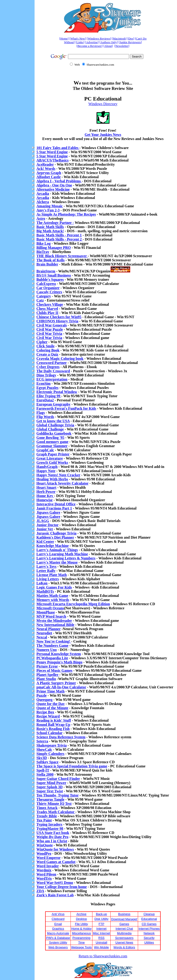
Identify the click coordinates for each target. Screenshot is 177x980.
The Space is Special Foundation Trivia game (72, 766)
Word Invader (48, 866)
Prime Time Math (50, 691)
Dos (131, 38)
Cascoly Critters (49, 292)
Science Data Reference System (61, 737)
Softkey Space (47, 762)
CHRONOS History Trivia (57, 321)
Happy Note (46, 471)
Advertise (92, 42)
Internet (101, 929)
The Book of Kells (50, 260)
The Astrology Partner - (55, 223)
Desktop (81, 919)
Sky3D (42, 758)
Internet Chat (124, 929)
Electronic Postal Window (57, 392)
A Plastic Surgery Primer (56, 683)
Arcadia (43, 194)
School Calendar (49, 733)
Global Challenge (50, 429)
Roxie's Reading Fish (53, 729)
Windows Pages (103, 904)
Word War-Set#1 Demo (55, 883)
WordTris (44, 878)
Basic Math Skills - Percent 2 (60, 239)
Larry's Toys (46, 566)
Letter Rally (46, 571)
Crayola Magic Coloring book (60, 359)
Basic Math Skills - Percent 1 (59, 235)
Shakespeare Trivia (52, 745)
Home (64, 38)
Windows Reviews (99, 38)
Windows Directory (103, 104)
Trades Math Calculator (56, 812)
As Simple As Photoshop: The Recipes (66, 214)
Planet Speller (48, 675)
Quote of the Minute (52, 708)
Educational (149, 919)
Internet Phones (149, 929)
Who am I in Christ (52, 841)
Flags (41, 413)
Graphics (58, 929)
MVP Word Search (51, 616)
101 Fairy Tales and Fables (58, 148)
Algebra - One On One (54, 185)
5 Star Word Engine (52, 152)
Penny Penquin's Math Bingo (59, 662)
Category (44, 296)
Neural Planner (49, 629)
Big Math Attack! (50, 231)
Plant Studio (46, 679)
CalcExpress (46, 284)
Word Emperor (49, 858)
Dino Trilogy (46, 375)
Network (149, 933)
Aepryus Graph (49, 173)
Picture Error (47, 666)
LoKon (42, 583)
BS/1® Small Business (54, 275)
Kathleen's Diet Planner (55, 537)
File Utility (81, 924)
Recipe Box (45, 712)
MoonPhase (46, 612)
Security (149, 938)
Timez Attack (47, 808)
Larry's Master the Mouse (57, 562)
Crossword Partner (52, 363)
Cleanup (149, 914)
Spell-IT (43, 770)
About (108, 46)
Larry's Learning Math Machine (62, 554)
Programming (81, 938)
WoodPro (44, 853)
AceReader (45, 164)
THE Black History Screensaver (62, 256)
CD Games (149, 924)
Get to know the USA (53, 421)
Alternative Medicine (53, 189)
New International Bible (55, 625)
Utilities (149, 942)
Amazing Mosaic (50, 206)
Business (124, 914)
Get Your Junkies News (103, 135)
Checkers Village (50, 304)
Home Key (45, 496)
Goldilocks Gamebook (54, 433)
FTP (102, 924)
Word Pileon (46, 874)
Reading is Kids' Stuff (54, 720)
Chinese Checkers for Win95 (59, 317)
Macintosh (119, 38)
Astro (41, 218)
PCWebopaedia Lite (52, 658)
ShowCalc (44, 750)
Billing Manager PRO (54, 248)
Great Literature (50, 458)
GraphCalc (45, 450)
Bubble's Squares (50, 279)
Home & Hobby (81, 929)
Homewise (44, 500)
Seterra (42, 741)
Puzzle (41, 695)
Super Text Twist (50, 791)
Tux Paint (44, 820)
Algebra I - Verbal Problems (59, 181)
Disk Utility (102, 919)
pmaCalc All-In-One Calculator (61, 687)
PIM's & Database (58, 938)
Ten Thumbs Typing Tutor (58, 795)
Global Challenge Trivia (55, 425)
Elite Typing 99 (49, 396)
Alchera (43, 202)
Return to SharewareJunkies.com (103, 956)
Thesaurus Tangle (50, 799)
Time (81, 942)
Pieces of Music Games (54, 670)
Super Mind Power (51, 783)
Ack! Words (46, 169)
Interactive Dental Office (56, 504)
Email (58, 924)
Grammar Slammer (52, 446)
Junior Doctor (47, 525)
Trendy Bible (47, 816)
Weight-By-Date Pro (52, 837)
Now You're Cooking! (54, 641)
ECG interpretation (52, 379)
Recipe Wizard (48, 716)
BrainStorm (46, 271)
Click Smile (46, 346)
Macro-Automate (58, 933)
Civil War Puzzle (50, 329)
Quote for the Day (51, 704)
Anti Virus (58, 914)
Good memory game (52, 442)
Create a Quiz (47, 354)
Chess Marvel (47, 309)
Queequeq (44, 700)
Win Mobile (101, 947)
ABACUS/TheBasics (53, 160)
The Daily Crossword (53, 371)
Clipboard (58, 919)
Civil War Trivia (49, 334)
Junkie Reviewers (130, 42)
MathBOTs (45, 591)
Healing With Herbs (52, 479)
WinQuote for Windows (55, 849)
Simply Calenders (50, 754)
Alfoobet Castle (49, 177)
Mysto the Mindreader (54, 621)
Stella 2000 (45, 774)
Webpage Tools (81, 947)
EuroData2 (45, 400)
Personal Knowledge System (59, 654)
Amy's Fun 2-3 (48, 210)
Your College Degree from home (62, 887)
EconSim (43, 383)
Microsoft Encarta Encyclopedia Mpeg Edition (73, 604)
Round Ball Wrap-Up (53, 725)
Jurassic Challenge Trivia (56, 533)
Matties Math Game (52, 596)
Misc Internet (101, 933)
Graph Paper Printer (53, 454)
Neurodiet (44, 633)
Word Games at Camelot (56, 862)
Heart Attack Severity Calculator (62, 483)
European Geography (53, 404)
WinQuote (45, 845)
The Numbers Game (52, 646)
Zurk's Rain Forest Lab (55, 895)
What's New (78, 38)
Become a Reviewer (90, 46)
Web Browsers (58, 947)
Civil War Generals (52, 325)
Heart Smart (46, 487)
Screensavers (124, 938)
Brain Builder (47, 264)
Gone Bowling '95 (50, 438)
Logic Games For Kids (54, 587)
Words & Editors (124, 947)
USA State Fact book (53, 833)
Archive (81, 914)
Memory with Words (53, 600)
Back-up (101, 914)
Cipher (42, 342)
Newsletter (122, 46)
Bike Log (44, 243)
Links (80, 42)
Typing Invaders (49, 824)
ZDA (40, 891)
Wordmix (44, 870)
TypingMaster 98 (50, 829)
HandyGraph (47, 467)
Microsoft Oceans (50, 608)
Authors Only (109, 42)
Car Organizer (48, 288)
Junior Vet (45, 529)
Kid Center (45, 542)
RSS (102, 938)
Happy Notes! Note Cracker (58, 475)
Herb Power (46, 492)
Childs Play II (47, 313)
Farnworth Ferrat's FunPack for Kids (66, 408)
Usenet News (124, 942)
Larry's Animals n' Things (57, 550)
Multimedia (124, 933)
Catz (40, 300)
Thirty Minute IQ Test (54, 804)
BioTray (43, 252)
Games (124, 924)
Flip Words (45, 417)
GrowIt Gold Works (52, 463)
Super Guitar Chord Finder (58, 779)
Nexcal (42, 637)
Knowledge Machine (53, 546)
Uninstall (101, 942)
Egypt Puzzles (47, 388)
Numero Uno (47, 650)
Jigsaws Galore (48, 512)
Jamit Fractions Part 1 (54, 508)
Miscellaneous (81, 933)
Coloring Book (48, 350)
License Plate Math (52, 575)
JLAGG (43, 521)
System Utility (58, 942)
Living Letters (48, 579)
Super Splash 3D (50, 787)
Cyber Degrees (48, 367)
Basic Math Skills (50, 227)
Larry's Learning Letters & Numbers (66, 558)
